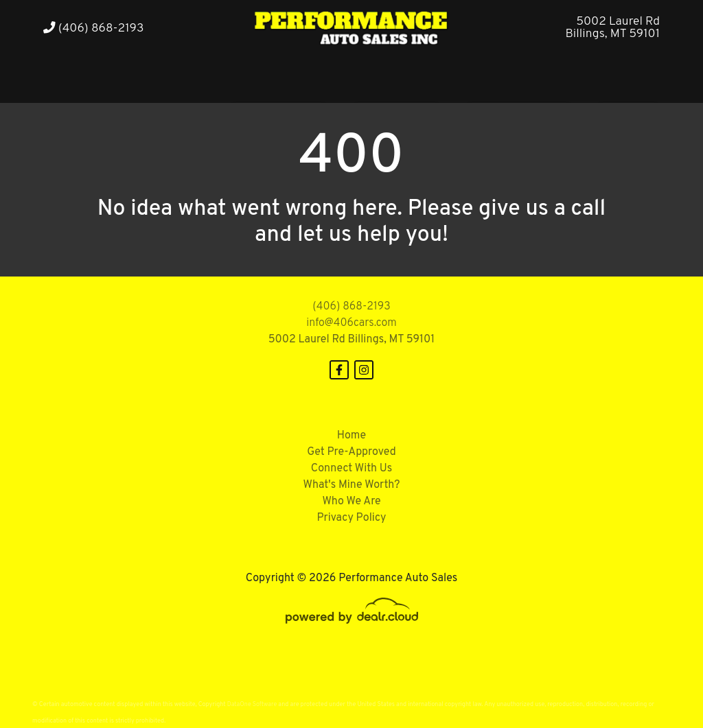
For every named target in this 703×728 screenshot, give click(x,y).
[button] (157, 78)
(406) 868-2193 (93, 28)
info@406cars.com (351, 323)
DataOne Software (252, 704)
